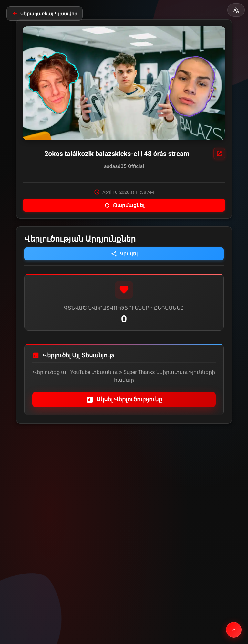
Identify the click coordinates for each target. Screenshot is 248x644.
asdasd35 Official (124, 166)
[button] (236, 10)
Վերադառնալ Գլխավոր (45, 14)
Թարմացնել (124, 205)
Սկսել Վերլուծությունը (124, 400)
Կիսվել (124, 254)
